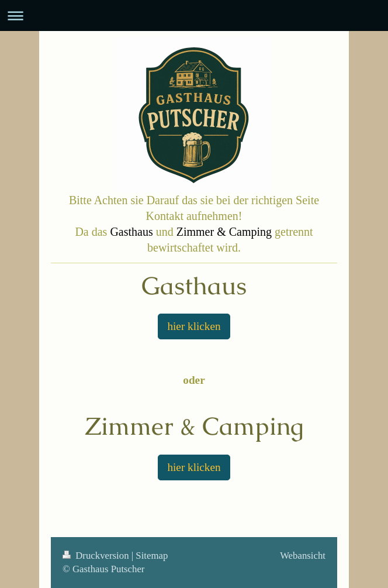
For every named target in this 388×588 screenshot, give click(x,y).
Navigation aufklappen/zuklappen (194, 16)
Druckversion (97, 556)
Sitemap (152, 556)
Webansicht (303, 556)
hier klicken (194, 326)
